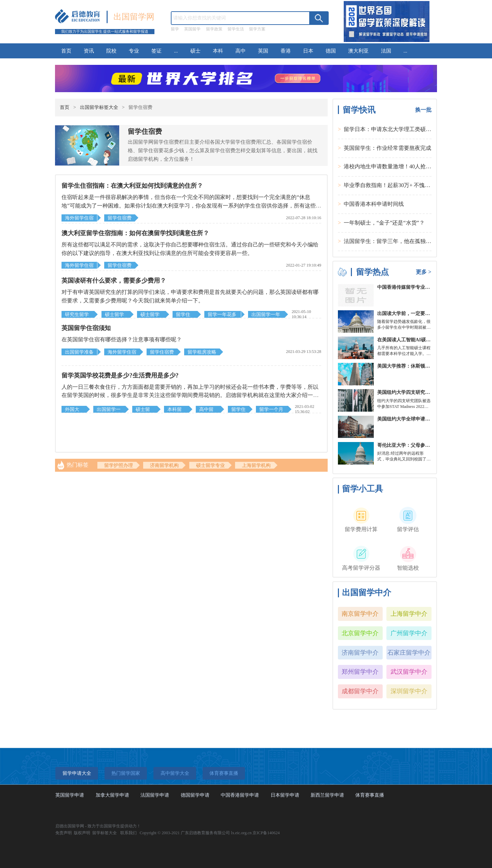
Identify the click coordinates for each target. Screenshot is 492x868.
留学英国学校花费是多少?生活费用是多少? (120, 375)
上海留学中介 (409, 614)
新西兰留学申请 (327, 795)
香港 (286, 51)
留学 (175, 29)
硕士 (195, 51)
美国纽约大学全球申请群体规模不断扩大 (420, 419)
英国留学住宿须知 (86, 328)
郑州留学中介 (360, 672)
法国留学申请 (155, 795)
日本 (308, 51)
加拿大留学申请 (112, 795)
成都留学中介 (360, 691)
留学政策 (214, 29)
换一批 (423, 110)
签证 (156, 51)
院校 (111, 51)
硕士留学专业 (210, 465)
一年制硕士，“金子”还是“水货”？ (384, 223)
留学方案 (257, 29)
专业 (134, 51)
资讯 (89, 51)
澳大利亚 (358, 51)
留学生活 (236, 29)
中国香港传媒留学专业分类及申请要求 (418, 287)
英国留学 (192, 29)
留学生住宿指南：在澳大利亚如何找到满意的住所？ (132, 186)
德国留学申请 (195, 795)
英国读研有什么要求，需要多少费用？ (114, 281)
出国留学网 (134, 17)
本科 (218, 51)
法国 (386, 51)
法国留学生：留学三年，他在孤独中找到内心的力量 (407, 241)
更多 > (423, 272)
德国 (331, 51)
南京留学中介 (360, 614)
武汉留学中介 (409, 672)
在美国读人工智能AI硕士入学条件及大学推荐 (425, 340)
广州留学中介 (409, 633)
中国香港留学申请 (240, 795)
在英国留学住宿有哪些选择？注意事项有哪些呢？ (122, 340)
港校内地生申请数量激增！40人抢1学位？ (394, 167)
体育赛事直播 (370, 795)
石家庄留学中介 (409, 653)
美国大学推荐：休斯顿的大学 (408, 366)
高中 (241, 51)
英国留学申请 (70, 795)
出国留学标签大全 (99, 107)
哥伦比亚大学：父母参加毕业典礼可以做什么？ (427, 445)
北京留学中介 (360, 633)
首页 (66, 51)
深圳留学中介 (409, 691)
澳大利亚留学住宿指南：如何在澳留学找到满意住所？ (135, 233)
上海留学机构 (256, 465)
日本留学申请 (285, 795)
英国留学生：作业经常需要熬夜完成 (387, 148)
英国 (263, 51)
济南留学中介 (360, 653)
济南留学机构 (164, 465)
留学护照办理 (119, 465)
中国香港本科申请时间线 (374, 204)
